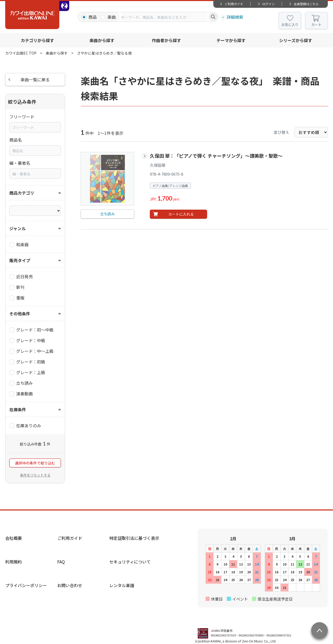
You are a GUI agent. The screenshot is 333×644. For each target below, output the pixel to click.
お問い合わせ (70, 585)
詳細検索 (235, 17)
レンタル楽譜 (122, 585)
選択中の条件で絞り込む (35, 463)
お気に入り (290, 25)
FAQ (61, 562)
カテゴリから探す (37, 40)
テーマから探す (231, 40)
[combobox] (164, 17)
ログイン (268, 4)
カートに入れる (181, 214)
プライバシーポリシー (26, 585)
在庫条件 (18, 409)
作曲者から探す (166, 40)
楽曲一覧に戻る (35, 79)
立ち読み (107, 214)
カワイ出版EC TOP (21, 53)
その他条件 (20, 314)
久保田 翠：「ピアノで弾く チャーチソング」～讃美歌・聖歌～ (216, 156)
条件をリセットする (35, 475)
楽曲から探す (102, 40)
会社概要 (14, 538)
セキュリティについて (130, 562)
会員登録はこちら (306, 4)
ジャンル (18, 228)
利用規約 (14, 562)
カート (316, 25)
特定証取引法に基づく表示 (134, 538)
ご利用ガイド (234, 4)
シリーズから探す (296, 40)
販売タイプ (20, 260)
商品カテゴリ (22, 193)
